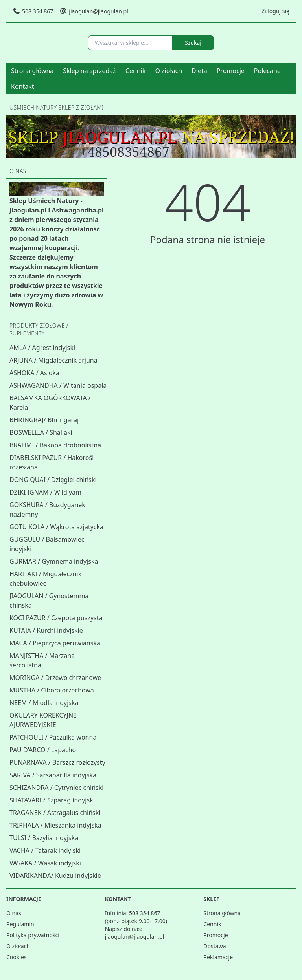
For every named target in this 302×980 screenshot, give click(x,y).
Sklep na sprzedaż (89, 71)
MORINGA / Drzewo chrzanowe (55, 678)
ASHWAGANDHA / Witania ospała (58, 385)
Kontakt (23, 86)
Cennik (136, 71)
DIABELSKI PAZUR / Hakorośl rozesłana (52, 462)
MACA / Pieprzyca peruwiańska (55, 643)
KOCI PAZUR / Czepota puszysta (56, 618)
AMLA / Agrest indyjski (42, 348)
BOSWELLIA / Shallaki (41, 432)
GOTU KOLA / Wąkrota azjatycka (56, 527)
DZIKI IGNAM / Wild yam (45, 492)
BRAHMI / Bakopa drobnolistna (55, 445)
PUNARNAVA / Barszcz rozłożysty (57, 762)
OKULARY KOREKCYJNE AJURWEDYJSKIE (43, 720)
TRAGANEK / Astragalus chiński (55, 813)
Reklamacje (218, 957)
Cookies (16, 957)
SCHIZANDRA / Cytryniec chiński (56, 788)
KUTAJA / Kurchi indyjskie (46, 630)
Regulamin (20, 924)
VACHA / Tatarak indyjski (45, 850)
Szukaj (193, 43)
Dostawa (215, 946)
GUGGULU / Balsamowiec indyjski (47, 544)
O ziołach (168, 71)
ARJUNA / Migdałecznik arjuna (53, 360)
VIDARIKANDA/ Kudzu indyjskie (55, 876)
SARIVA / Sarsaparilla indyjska (53, 775)
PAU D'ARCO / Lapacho (43, 750)
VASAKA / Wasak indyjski (45, 863)
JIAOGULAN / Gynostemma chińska (49, 601)
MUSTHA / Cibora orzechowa (52, 690)
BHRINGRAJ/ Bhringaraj (44, 420)
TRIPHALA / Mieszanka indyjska (55, 825)
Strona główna (32, 71)
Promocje (231, 71)
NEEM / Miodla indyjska (44, 703)
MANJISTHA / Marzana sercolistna (42, 660)
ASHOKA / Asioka (34, 373)
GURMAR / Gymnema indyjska (54, 561)
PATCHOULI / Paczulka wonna (53, 737)
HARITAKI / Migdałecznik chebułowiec (45, 579)
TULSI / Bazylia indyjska (44, 838)
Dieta (199, 71)
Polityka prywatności (33, 935)
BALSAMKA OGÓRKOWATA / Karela (50, 403)
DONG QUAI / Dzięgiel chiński (53, 480)
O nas (14, 913)
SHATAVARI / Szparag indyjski (52, 800)
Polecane (267, 71)
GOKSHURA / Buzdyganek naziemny (47, 509)
